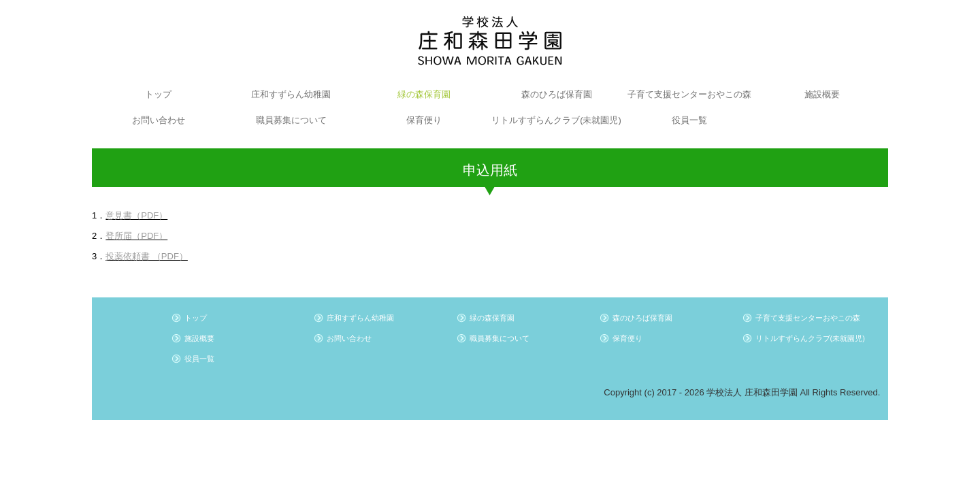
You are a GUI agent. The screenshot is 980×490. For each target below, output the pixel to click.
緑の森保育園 (424, 94)
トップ (158, 94)
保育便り (424, 120)
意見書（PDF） (136, 215)
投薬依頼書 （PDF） (147, 256)
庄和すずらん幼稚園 (291, 94)
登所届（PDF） (136, 236)
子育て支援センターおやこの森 (689, 94)
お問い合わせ (159, 120)
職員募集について (291, 120)
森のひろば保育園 (557, 94)
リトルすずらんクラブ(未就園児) (556, 120)
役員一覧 (689, 120)
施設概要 (822, 94)
